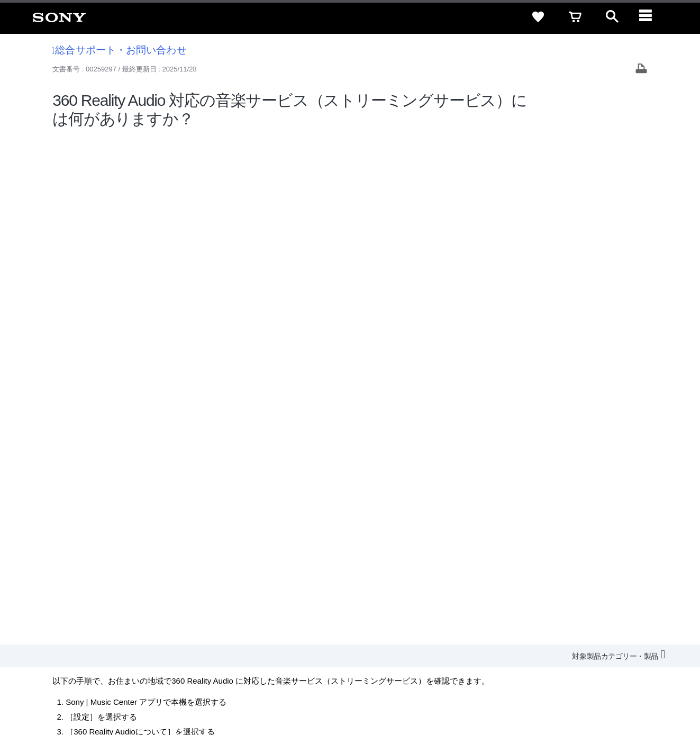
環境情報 (551, 608)
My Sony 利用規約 (603, 608)
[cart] (575, 17)
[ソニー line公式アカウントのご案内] (552, 634)
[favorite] (538, 17)
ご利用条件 (86, 692)
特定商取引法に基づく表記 (509, 589)
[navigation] (649, 17)
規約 (624, 589)
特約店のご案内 (437, 608)
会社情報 (350, 608)
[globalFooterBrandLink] (592, 698)
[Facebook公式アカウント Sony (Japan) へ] (620, 634)
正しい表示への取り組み (223, 692)
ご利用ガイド (584, 589)
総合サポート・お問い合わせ (120, 50)
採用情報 (388, 608)
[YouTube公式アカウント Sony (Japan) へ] (598, 634)
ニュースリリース (499, 608)
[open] (612, 17)
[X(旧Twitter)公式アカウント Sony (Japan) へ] (575, 634)
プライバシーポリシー (144, 692)
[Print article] (641, 70)
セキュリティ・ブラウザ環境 (410, 589)
